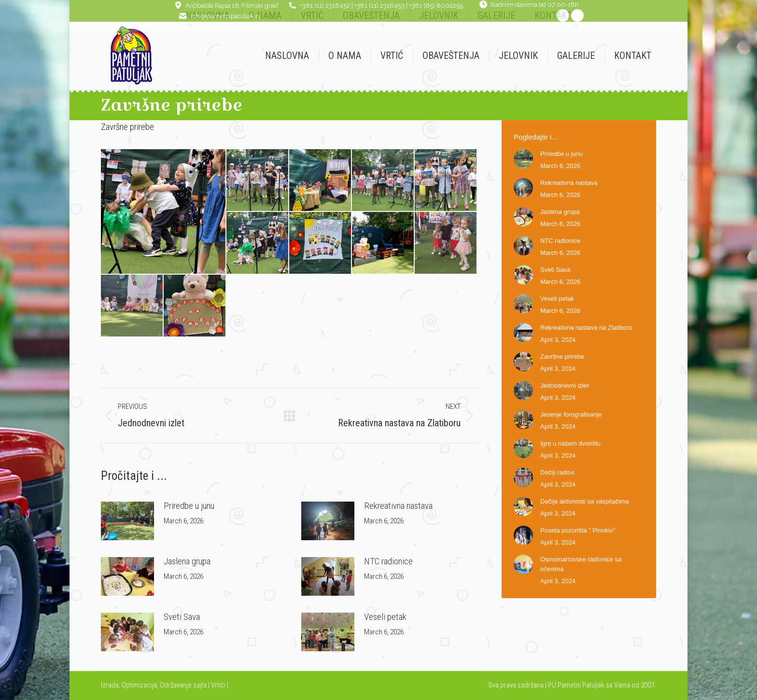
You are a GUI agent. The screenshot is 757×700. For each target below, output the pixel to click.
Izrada (110, 685)
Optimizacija (139, 685)
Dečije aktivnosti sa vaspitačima (585, 501)
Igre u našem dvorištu (570, 443)
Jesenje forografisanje (571, 414)
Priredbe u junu (189, 506)
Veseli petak (385, 617)
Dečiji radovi (557, 472)
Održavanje (176, 685)
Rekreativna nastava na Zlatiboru (586, 328)
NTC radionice (388, 561)
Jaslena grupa (187, 561)
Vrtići (219, 685)
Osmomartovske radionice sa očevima (581, 564)
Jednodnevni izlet (564, 385)
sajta (200, 685)
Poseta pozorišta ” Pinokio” (578, 530)
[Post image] (127, 521)
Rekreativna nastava (398, 506)
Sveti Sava (182, 617)
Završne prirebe (562, 357)
